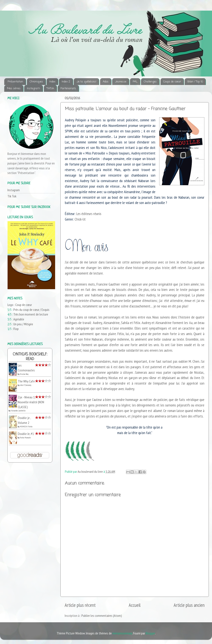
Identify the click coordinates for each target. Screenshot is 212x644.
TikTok (50, 88)
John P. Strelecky (26, 385)
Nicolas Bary (24, 374)
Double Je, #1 (26, 434)
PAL (135, 82)
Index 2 (66, 82)
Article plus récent (80, 605)
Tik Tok (12, 196)
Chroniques (36, 82)
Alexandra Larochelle (18, 411)
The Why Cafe (26, 381)
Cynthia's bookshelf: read (30, 357)
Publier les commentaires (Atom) (102, 616)
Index (52, 82)
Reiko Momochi (25, 438)
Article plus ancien (189, 605)
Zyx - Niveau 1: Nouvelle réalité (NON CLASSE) (31, 402)
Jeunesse (121, 82)
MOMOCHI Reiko (26, 427)
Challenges (150, 82)
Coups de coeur (172, 82)
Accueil (135, 605)
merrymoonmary (122, 633)
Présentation (15, 82)
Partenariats (68, 88)
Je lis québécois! (86, 82)
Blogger (150, 633)
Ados (106, 82)
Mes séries (14, 88)
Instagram (33, 88)
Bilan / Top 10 (195, 82)
